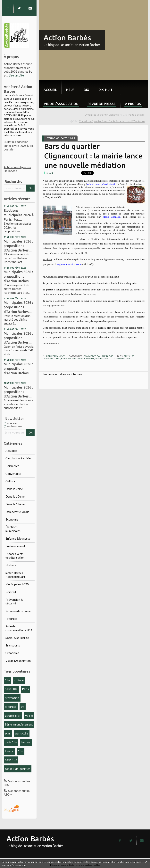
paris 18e (11, 742)
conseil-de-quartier (17, 769)
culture (19, 680)
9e (23, 707)
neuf (70, 90)
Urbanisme (12, 653)
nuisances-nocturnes (81, 358)
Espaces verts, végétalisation (15, 556)
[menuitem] (50, 87)
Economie (12, 519)
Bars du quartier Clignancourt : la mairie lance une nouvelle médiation (93, 156)
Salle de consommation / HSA (19, 628)
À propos (133, 104)
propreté (11, 707)
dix (86, 90)
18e (7, 680)
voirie (29, 716)
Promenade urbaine (18, 611)
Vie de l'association (61, 104)
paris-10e (11, 689)
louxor (9, 751)
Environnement (15, 546)
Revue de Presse (102, 104)
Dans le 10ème (15, 496)
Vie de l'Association (18, 661)
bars (64, 358)
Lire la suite (16, 75)
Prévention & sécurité (14, 602)
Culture (10, 481)
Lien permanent (54, 356)
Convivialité (13, 474)
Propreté (11, 619)
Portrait (11, 592)
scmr (8, 733)
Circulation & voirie (18, 458)
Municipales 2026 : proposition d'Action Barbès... (18, 338)
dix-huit (105, 90)
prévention (12, 698)
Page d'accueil (137, 115)
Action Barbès (67, 38)
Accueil (50, 90)
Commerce (12, 466)
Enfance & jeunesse (18, 538)
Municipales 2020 (17, 584)
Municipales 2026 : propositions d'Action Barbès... (18, 246)
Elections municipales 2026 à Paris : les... (19, 215)
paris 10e (11, 760)
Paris (25, 689)
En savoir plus (19, 865)
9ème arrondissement (19, 724)
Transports (13, 645)
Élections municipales (13, 529)
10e (21, 751)
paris (127, 356)
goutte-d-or (13, 716)
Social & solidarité (17, 638)
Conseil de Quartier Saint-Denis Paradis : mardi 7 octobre (112, 121)
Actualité (11, 451)
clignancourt (52, 358)
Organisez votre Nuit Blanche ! (102, 115)
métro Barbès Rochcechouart (15, 575)
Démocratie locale (17, 512)
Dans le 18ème (15, 504)
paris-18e (22, 733)
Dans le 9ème (14, 489)
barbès (26, 742)
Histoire (11, 565)
